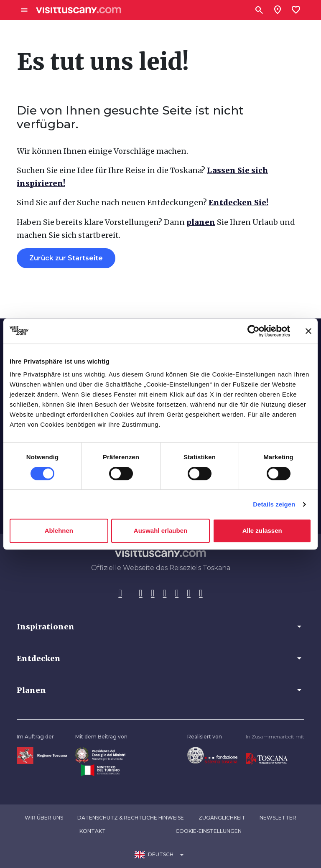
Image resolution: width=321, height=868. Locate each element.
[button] (160, 626)
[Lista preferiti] (296, 10)
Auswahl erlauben (160, 531)
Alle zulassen (262, 531)
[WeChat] (189, 593)
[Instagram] (141, 593)
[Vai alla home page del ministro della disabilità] (100, 755)
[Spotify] (201, 593)
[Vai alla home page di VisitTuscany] (79, 10)
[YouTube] (177, 593)
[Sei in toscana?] (278, 10)
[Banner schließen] (308, 331)
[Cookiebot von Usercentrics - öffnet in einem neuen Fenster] (253, 331)
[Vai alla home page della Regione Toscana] (42, 755)
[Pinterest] (165, 593)
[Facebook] (120, 593)
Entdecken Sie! (238, 202)
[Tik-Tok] (153, 593)
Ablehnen (59, 531)
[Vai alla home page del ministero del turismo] (100, 770)
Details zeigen (274, 504)
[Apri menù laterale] (24, 10)
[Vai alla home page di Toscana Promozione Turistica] (267, 759)
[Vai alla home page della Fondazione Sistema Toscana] (212, 755)
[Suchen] (259, 10)
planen (201, 222)
